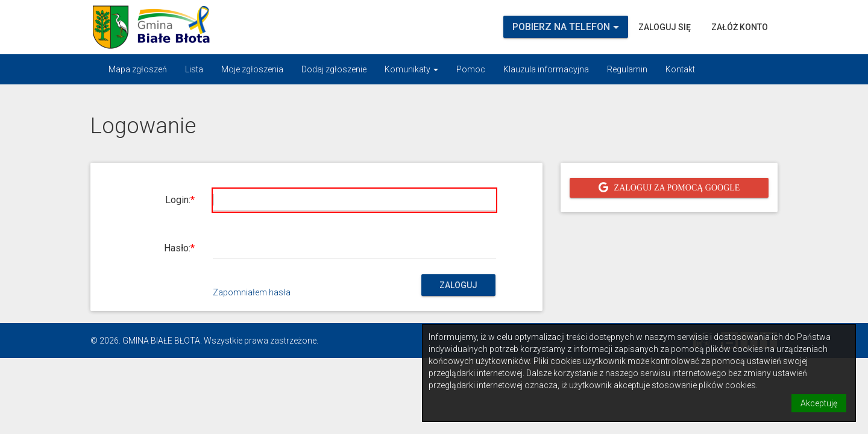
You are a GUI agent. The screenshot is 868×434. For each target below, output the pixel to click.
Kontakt (680, 69)
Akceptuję (819, 403)
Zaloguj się (665, 27)
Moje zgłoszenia (252, 69)
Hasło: (177, 248)
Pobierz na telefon (566, 27)
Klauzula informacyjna (546, 69)
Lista (194, 69)
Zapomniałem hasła (252, 292)
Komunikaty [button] (411, 69)
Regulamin (627, 69)
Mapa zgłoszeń (138, 69)
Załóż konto (740, 27)
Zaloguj (458, 285)
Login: (178, 200)
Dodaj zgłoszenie (334, 69)
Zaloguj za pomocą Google (677, 187)
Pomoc (471, 69)
